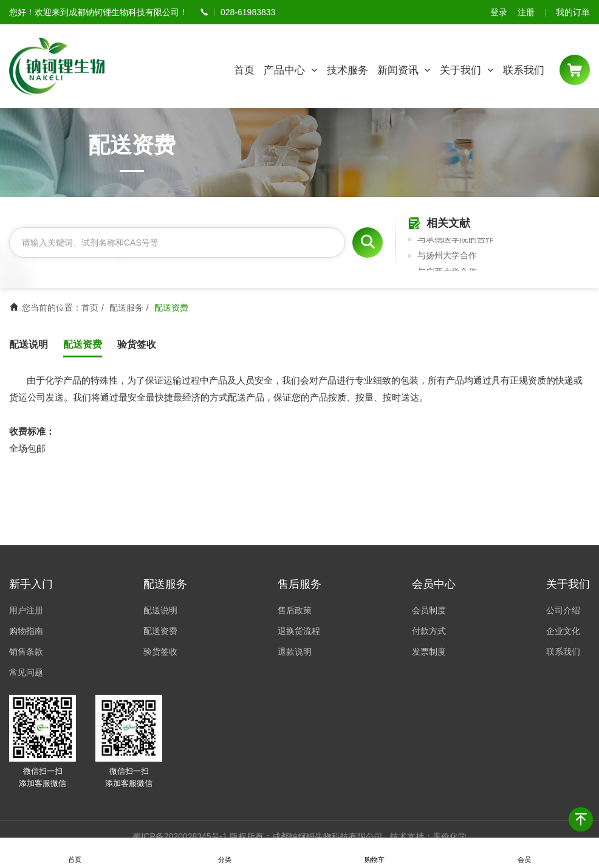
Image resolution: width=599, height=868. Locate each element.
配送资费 (83, 344)
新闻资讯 (404, 70)
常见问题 (26, 672)
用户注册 (26, 610)
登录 (499, 12)
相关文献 (439, 224)
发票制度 (429, 652)
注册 (526, 12)
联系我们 (524, 70)
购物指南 (26, 631)
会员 (524, 853)
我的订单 (573, 12)
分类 (225, 853)
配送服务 (126, 308)
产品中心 (291, 70)
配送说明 (29, 344)
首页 (244, 70)
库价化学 (450, 836)
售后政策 (295, 610)
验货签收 (137, 344)
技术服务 (347, 70)
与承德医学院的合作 (456, 240)
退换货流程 (299, 631)
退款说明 (295, 652)
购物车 (374, 853)
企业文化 (563, 631)
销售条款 (26, 652)
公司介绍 (563, 610)
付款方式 (429, 631)
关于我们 (467, 70)
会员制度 (429, 610)
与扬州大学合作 (447, 257)
